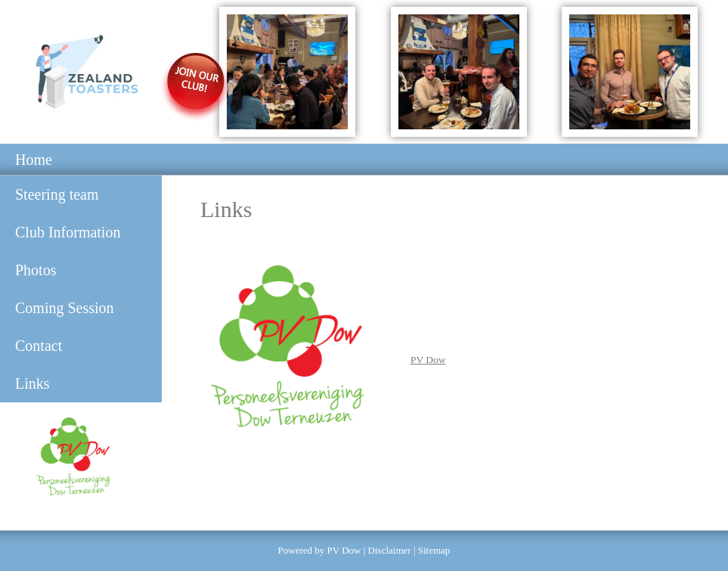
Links (33, 383)
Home (34, 160)
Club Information (68, 232)
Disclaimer (390, 550)
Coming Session (65, 308)
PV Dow (428, 360)
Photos (36, 270)
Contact (39, 346)
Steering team (57, 194)
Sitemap (434, 550)
